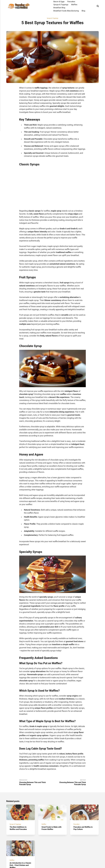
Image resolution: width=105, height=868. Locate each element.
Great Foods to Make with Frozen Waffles (50, 831)
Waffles (74, 5)
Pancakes (71, 2)
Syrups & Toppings (61, 5)
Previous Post (36, 783)
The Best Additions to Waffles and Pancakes (19, 831)
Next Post (69, 783)
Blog (83, 11)
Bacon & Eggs (59, 2)
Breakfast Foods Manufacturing (66, 11)
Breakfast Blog (59, 8)
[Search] (98, 6)
